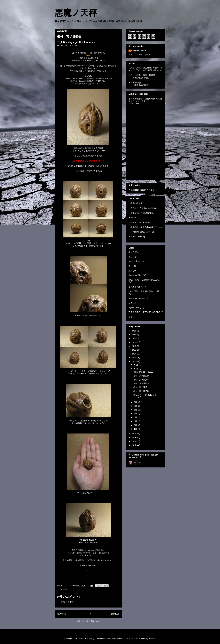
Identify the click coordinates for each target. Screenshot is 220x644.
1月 (136, 429)
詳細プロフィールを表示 (139, 54)
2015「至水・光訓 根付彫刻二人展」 (145, 280)
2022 (134, 342)
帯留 (130, 317)
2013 (134, 438)
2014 (134, 434)
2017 (134, 354)
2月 (136, 425)
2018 (134, 350)
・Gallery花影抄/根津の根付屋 (142, 75)
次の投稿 (61, 614)
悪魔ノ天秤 (76, 13)
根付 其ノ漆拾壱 (141, 383)
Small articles (134, 261)
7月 (136, 406)
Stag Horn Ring (135, 275)
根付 (65, 589)
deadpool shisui (139, 51)
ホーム (88, 614)
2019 (134, 346)
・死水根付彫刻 (135, 83)
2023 (134, 338)
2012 (134, 441)
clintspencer (129, 638)
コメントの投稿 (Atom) (91, 621)
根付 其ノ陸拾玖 (141, 391)
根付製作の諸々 (135, 287)
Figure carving (135, 307)
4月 (136, 417)
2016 (134, 358)
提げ (130, 266)
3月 (136, 421)
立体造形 (132, 303)
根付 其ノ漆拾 (140, 387)
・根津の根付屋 (135, 203)
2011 (134, 445)
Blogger (152, 638)
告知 (130, 257)
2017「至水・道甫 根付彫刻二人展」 (145, 291)
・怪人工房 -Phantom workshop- (143, 208)
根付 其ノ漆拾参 (141, 376)
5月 (136, 414)
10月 (136, 369)
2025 (134, 331)
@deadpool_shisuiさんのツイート (143, 190)
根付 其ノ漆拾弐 (141, 380)
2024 (134, 335)
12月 (136, 365)
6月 (136, 410)
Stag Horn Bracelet (137, 298)
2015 (134, 361)
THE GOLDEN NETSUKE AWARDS (144, 312)
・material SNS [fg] (137, 237)
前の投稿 (115, 614)
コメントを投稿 (67, 602)
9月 (136, 402)
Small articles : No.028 (143, 372)
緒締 (130, 271)
